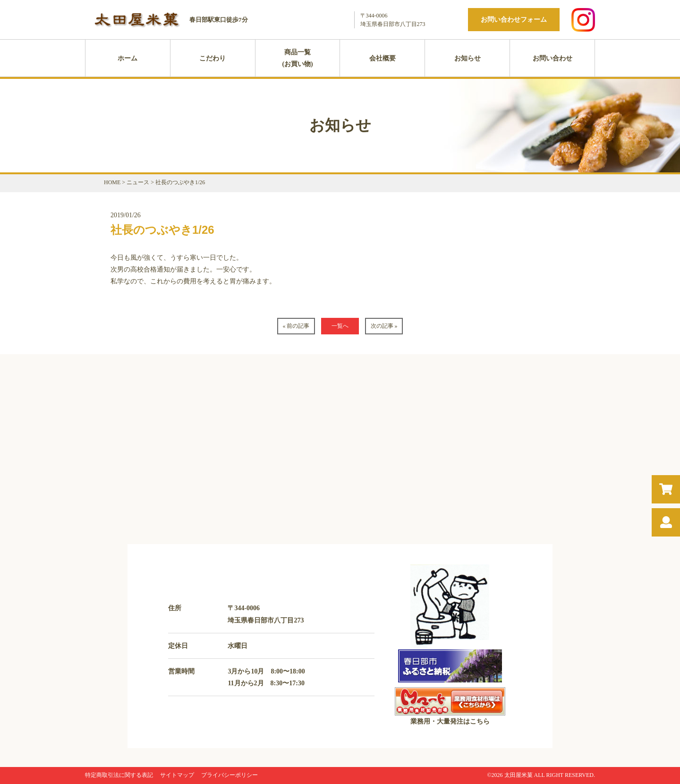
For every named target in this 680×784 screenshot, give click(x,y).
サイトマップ (177, 775)
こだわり (212, 58)
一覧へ (340, 326)
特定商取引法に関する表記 (119, 775)
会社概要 (382, 58)
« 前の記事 (296, 326)
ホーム (127, 58)
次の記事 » (384, 326)
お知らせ (467, 58)
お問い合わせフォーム (514, 20)
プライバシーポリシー (229, 775)
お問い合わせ (552, 58)
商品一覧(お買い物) (297, 58)
